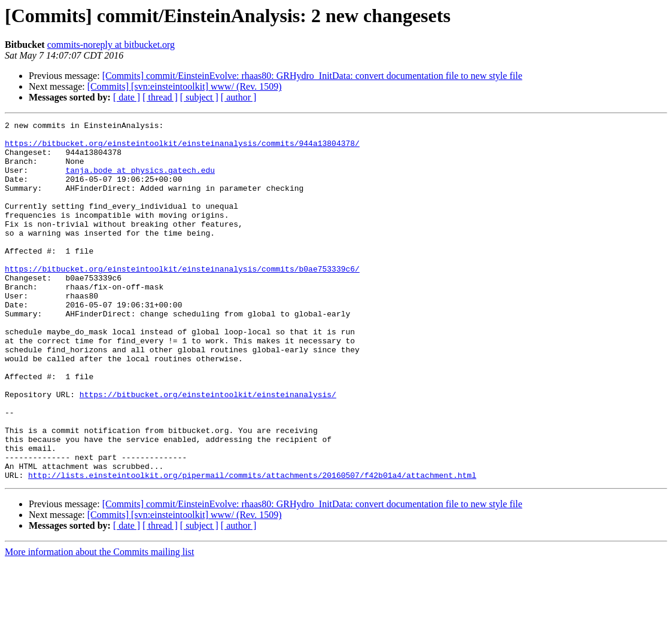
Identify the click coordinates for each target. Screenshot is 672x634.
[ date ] (127, 97)
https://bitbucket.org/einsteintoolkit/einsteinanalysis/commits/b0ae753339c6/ (182, 299)
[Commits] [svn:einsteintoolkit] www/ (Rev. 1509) (185, 86)
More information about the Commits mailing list (99, 624)
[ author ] (239, 97)
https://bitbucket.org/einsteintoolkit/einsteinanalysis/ (208, 450)
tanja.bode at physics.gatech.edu (140, 181)
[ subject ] (199, 97)
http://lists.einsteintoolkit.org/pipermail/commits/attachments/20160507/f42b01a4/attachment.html (252, 547)
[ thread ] (160, 97)
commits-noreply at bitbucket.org (111, 45)
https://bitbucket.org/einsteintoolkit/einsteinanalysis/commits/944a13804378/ (182, 148)
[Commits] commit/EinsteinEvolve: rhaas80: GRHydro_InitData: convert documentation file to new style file (312, 76)
